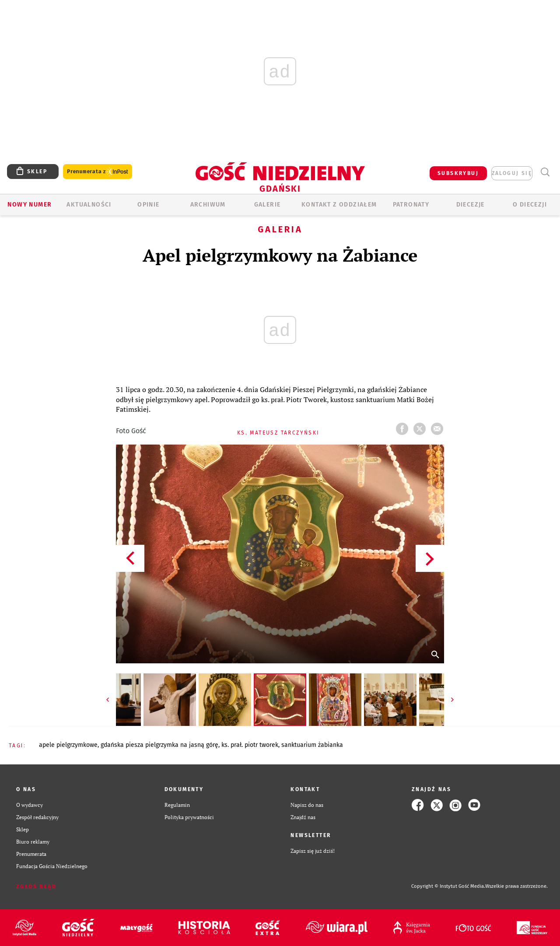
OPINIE (148, 205)
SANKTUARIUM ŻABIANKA (312, 745)
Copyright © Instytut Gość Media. (448, 886)
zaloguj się (512, 173)
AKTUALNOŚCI (89, 205)
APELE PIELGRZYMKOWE (68, 745)
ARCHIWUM (208, 205)
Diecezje (471, 205)
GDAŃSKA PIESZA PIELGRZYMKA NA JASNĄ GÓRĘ (159, 745)
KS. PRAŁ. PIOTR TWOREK (250, 745)
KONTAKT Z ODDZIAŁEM (339, 205)
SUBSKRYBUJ (458, 173)
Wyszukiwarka (545, 172)
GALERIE (268, 205)
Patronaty (411, 205)
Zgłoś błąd (36, 886)
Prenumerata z (98, 172)
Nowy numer (30, 205)
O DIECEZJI (530, 205)
